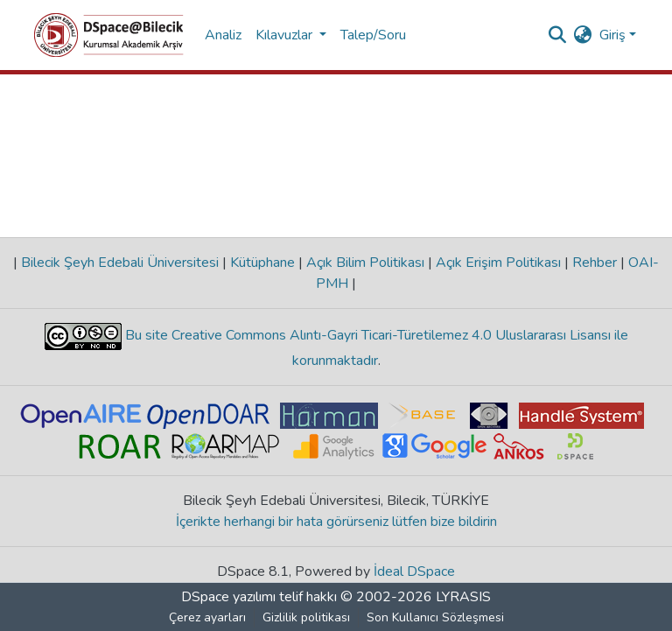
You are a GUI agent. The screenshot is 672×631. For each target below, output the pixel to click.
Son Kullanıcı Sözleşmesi (435, 617)
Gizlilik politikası (306, 617)
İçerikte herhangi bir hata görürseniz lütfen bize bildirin (336, 522)
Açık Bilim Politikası (365, 263)
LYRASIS (463, 597)
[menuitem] (583, 35)
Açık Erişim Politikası (498, 263)
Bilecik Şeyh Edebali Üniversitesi (120, 263)
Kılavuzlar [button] (286, 35)
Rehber (595, 263)
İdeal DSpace (414, 571)
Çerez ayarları (207, 617)
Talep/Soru (373, 35)
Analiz (223, 35)
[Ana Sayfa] (109, 35)
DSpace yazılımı (228, 597)
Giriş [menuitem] (612, 35)
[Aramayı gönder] (558, 35)
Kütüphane (262, 263)
